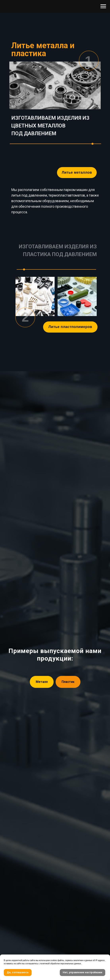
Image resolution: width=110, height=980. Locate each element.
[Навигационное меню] (103, 6)
